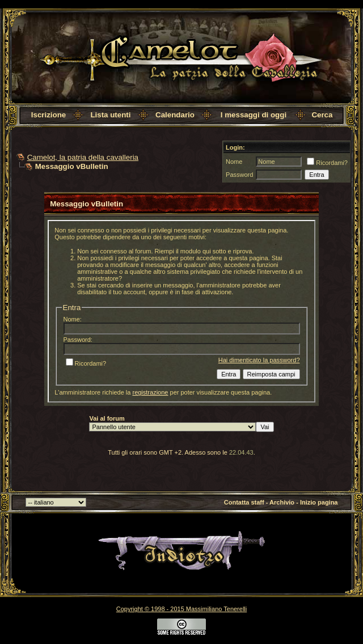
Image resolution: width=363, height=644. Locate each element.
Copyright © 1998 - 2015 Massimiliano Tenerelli (181, 609)
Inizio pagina (319, 502)
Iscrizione (48, 115)
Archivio (282, 502)
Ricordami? (327, 163)
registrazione (150, 392)
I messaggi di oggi (254, 115)
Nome (234, 162)
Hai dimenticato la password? (259, 360)
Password (239, 175)
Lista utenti (110, 115)
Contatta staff (244, 502)
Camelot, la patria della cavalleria (83, 157)
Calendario (175, 115)
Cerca (322, 115)
